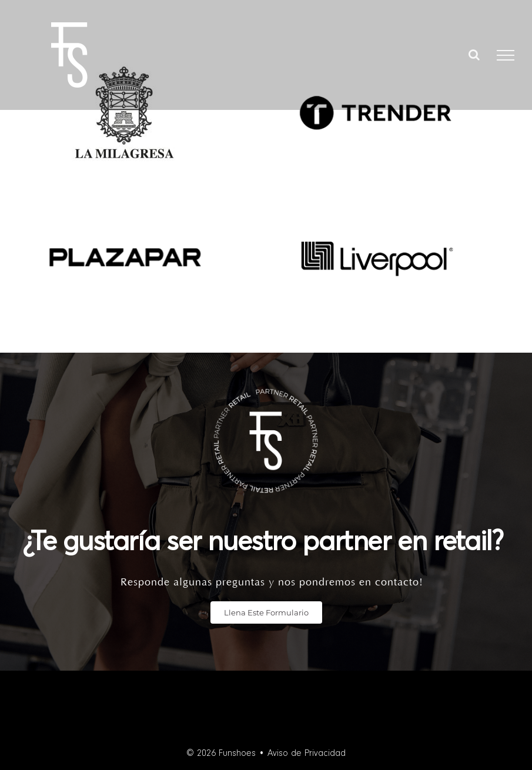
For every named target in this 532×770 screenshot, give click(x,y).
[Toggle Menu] (506, 55)
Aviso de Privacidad (307, 754)
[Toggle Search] (474, 55)
